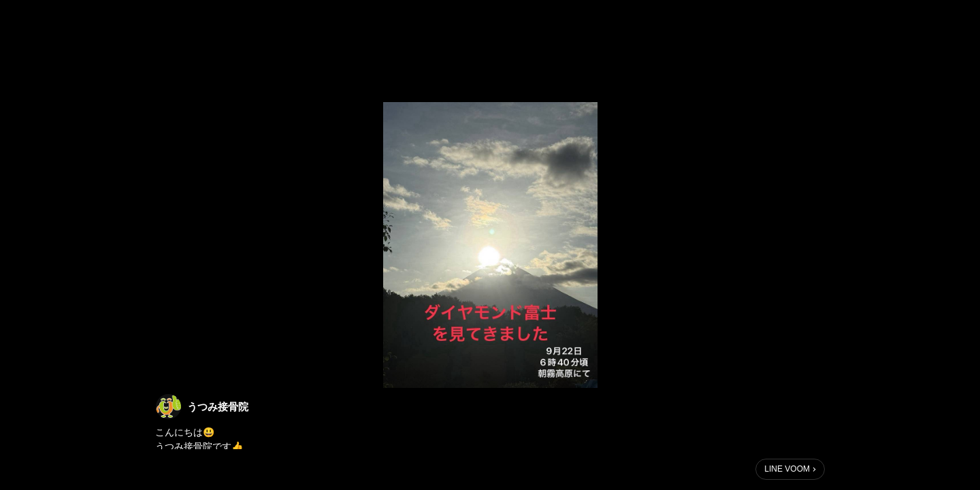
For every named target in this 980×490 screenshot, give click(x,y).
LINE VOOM (787, 469)
